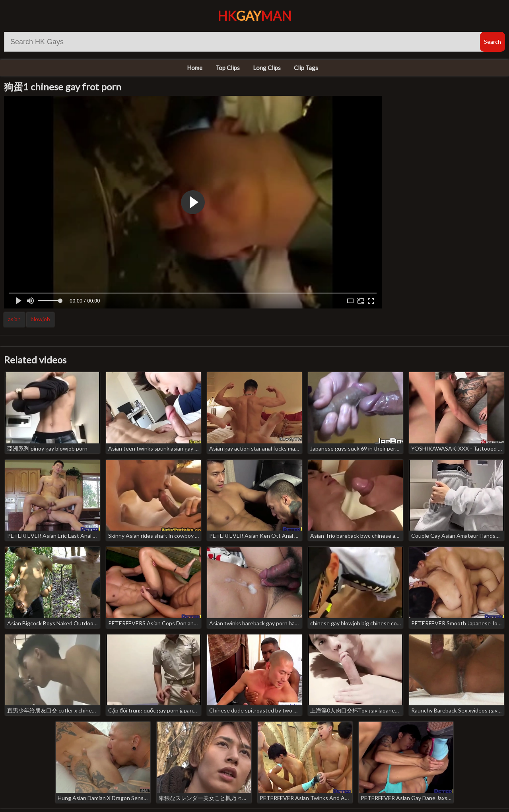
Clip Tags (306, 68)
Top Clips (228, 68)
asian (14, 319)
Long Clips (267, 68)
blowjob (40, 319)
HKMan (254, 16)
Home (195, 68)
